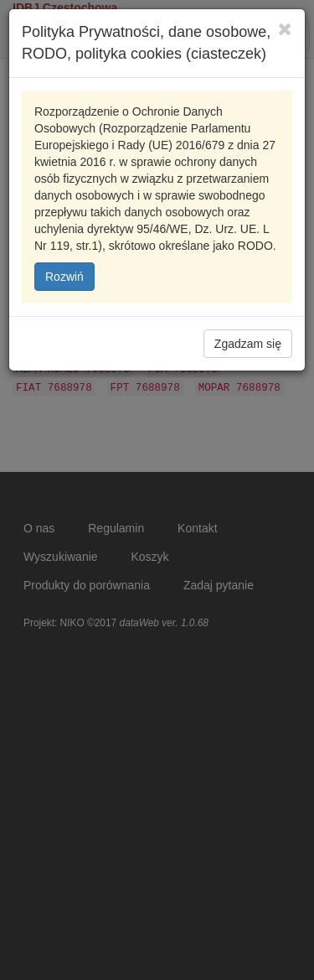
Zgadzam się (248, 344)
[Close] (285, 29)
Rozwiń (64, 277)
